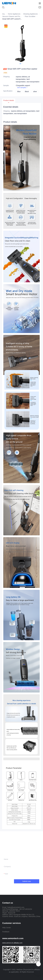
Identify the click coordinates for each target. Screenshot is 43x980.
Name (6, 859)
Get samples (23, 88)
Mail (6, 874)
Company (7, 867)
